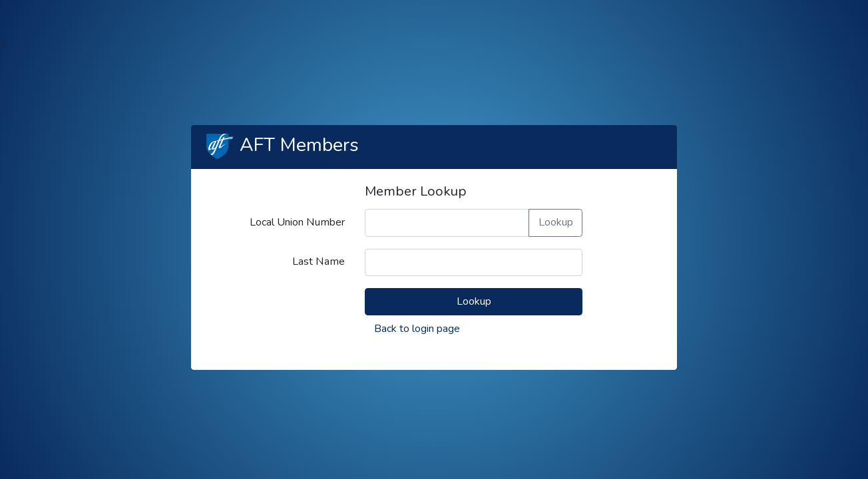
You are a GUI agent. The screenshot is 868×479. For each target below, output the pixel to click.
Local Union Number (297, 222)
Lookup (556, 222)
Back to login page (417, 329)
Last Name (319, 261)
